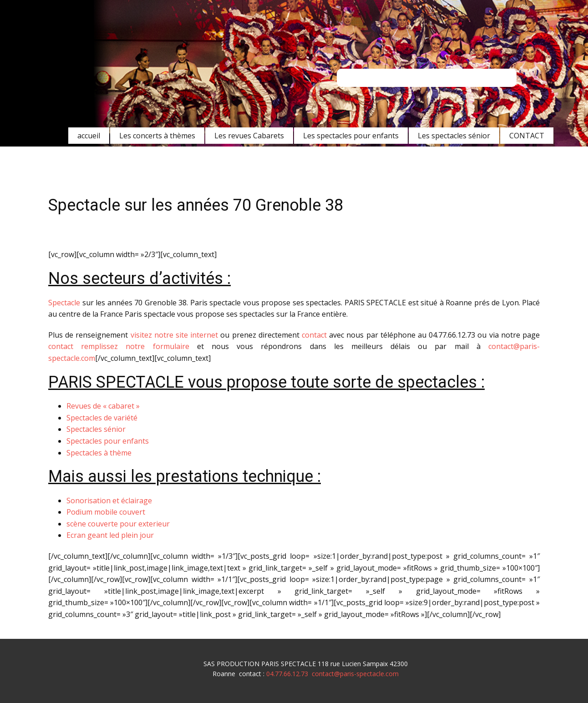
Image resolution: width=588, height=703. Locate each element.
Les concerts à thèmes (157, 136)
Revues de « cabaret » (103, 406)
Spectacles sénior (96, 429)
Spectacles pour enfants (108, 441)
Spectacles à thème (99, 453)
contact (314, 335)
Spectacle (64, 303)
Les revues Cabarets (249, 136)
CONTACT (527, 136)
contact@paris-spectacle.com (355, 674)
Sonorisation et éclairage (109, 501)
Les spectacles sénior (454, 136)
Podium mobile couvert (106, 512)
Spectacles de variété (102, 418)
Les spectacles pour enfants (351, 136)
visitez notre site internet (175, 335)
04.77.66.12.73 (287, 674)
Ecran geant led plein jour (110, 535)
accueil (89, 136)
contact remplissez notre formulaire (119, 346)
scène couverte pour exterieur (118, 524)
